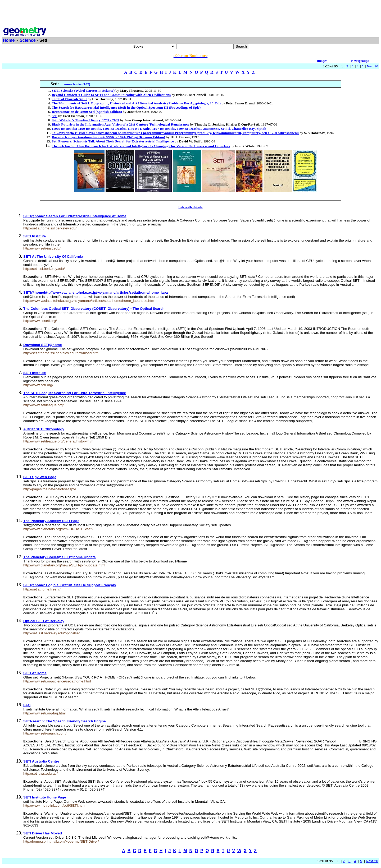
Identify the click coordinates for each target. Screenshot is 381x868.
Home (9, 40)
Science (28, 40)
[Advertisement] (190, 14)
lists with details (190, 207)
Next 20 (372, 66)
